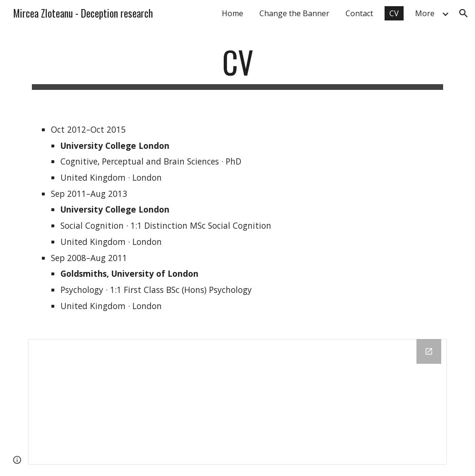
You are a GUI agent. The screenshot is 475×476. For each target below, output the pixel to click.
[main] (237, 67)
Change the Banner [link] (294, 13)
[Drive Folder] (237, 402)
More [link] (425, 13)
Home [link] (233, 13)
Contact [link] (359, 13)
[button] (464, 13)
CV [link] (394, 13)
